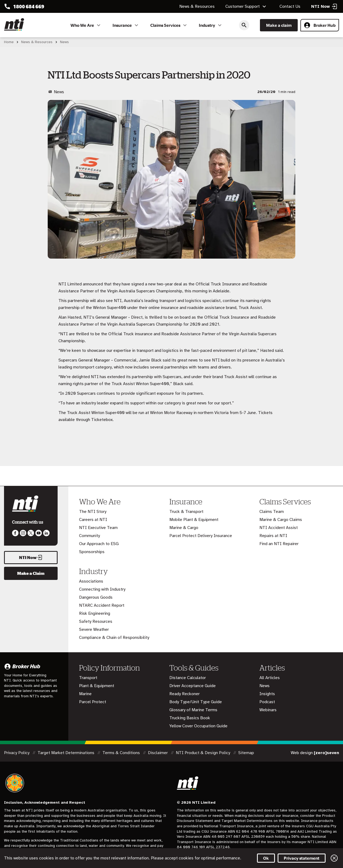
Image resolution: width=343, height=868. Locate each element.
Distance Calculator (188, 678)
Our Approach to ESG (99, 544)
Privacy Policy (17, 753)
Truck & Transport (186, 512)
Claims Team (272, 512)
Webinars (268, 710)
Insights (267, 694)
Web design (315, 753)
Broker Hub (320, 25)
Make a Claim (31, 573)
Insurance (126, 25)
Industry (211, 25)
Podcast (267, 702)
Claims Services (169, 25)
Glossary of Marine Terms (193, 710)
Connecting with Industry (102, 589)
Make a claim (279, 25)
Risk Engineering (95, 613)
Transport (88, 678)
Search (244, 25)
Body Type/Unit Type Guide (196, 702)
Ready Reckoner (184, 694)
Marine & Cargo (184, 528)
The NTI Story (93, 512)
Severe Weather (94, 629)
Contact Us (290, 6)
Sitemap (246, 753)
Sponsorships (92, 552)
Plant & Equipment (97, 686)
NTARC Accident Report (102, 605)
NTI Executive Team (98, 528)
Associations (91, 581)
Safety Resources (96, 621)
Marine (85, 694)
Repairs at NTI (273, 536)
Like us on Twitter (31, 533)
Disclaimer (158, 753)
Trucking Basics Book (190, 718)
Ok (266, 858)
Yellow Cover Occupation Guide (198, 726)
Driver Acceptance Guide (193, 686)
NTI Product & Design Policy (204, 753)
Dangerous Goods (96, 597)
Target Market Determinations (66, 753)
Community (90, 536)
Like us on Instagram (23, 533)
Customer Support (246, 6)
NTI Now (31, 557)
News (264, 686)
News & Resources (197, 6)
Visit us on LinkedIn (46, 533)
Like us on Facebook (15, 533)
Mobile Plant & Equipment (194, 520)
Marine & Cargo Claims (281, 520)
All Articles (270, 678)
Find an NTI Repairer (279, 544)
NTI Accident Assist (279, 528)
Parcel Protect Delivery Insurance (201, 536)
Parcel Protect (93, 702)
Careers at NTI (93, 520)
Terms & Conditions (122, 753)
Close (334, 858)
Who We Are (86, 25)
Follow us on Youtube (39, 533)
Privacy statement (302, 858)
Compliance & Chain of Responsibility (114, 638)
